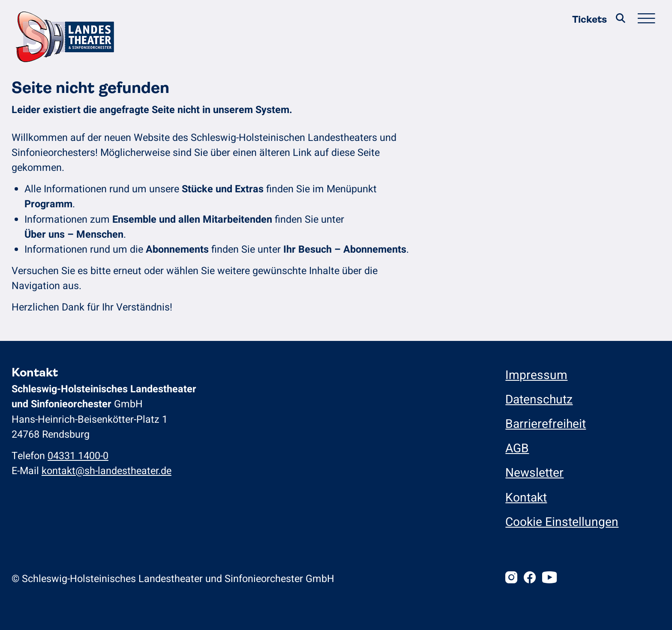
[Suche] (621, 20)
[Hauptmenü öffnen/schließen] (646, 20)
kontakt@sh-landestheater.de (106, 471)
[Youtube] (549, 579)
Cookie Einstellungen (562, 522)
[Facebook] (530, 579)
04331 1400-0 (78, 456)
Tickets (589, 19)
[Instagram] (511, 579)
